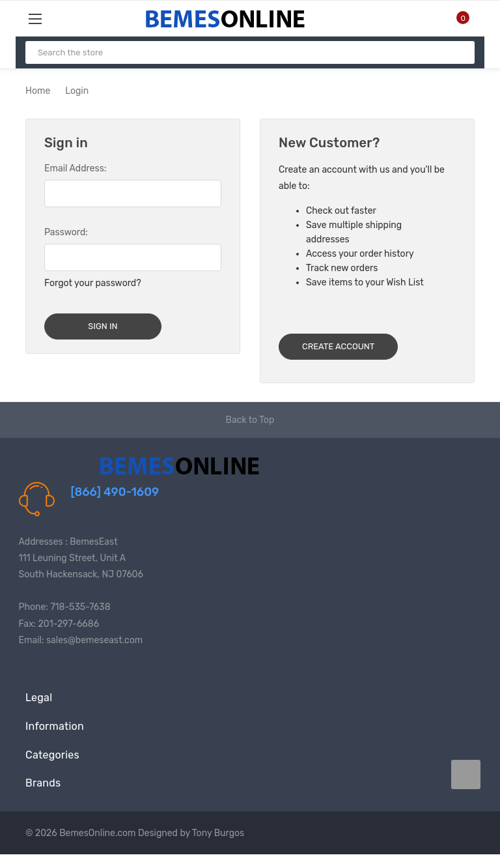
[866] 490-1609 (115, 492)
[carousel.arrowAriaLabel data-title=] (466, 774)
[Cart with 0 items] (455, 18)
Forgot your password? (93, 283)
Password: (66, 232)
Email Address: (75, 168)
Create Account (338, 346)
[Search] (459, 52)
